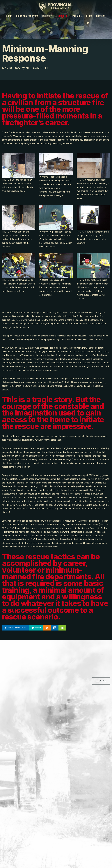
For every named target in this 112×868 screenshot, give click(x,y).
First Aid (77, 16)
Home (9, 16)
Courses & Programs (27, 16)
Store (89, 16)
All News (100, 681)
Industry (48, 16)
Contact (101, 16)
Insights (62, 16)
